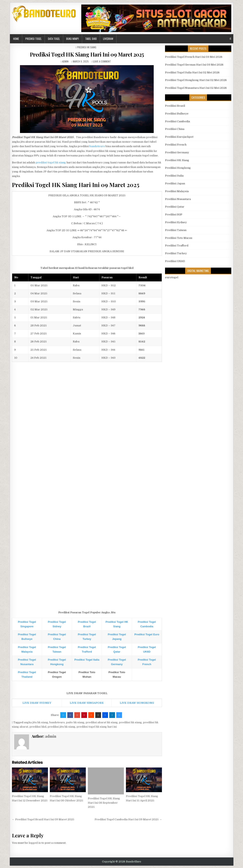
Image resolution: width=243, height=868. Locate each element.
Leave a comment (102, 61)
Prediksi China (175, 129)
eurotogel (172, 277)
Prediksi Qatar (175, 207)
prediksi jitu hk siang (61, 727)
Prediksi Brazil (175, 106)
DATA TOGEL (54, 39)
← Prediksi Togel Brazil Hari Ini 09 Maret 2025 (43, 819)
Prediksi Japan (175, 183)
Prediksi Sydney (176, 222)
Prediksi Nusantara (178, 199)
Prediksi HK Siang (87, 47)
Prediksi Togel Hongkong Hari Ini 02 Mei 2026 (196, 80)
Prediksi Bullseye (177, 114)
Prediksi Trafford (177, 246)
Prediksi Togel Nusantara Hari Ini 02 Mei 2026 (196, 88)
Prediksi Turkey (176, 253)
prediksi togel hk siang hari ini (97, 727)
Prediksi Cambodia (177, 121)
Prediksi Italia (174, 176)
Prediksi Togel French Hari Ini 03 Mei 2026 (194, 57)
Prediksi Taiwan (176, 230)
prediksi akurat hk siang (102, 722)
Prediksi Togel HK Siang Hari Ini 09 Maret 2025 (87, 54)
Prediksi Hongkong (178, 168)
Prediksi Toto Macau (179, 238)
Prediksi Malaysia (177, 191)
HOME (16, 39)
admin (65, 61)
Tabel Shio (91, 39)
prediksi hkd (38, 727)
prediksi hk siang (130, 722)
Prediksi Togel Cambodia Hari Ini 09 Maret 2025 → (128, 819)
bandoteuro (97, 146)
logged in (35, 843)
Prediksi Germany (177, 152)
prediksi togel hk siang (51, 162)
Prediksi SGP (174, 214)
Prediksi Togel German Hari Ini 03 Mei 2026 (194, 65)
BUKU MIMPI (73, 39)
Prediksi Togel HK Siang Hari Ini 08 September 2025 (104, 803)
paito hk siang (75, 722)
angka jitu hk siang (36, 722)
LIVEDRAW (108, 39)
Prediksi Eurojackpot (179, 137)
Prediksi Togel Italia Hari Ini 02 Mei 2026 (192, 72)
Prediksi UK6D (175, 261)
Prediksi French (176, 145)
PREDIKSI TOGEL (33, 39)
